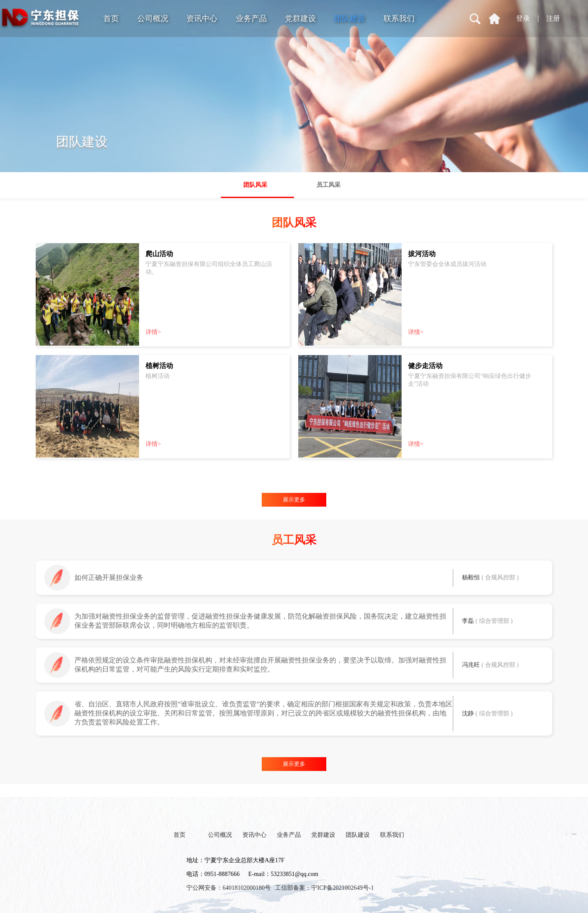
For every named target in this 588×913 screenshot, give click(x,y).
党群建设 (300, 19)
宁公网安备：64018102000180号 (229, 888)
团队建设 (350, 19)
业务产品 (251, 19)
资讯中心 (202, 19)
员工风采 (328, 185)
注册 (553, 18)
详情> (153, 332)
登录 (523, 18)
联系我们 (399, 19)
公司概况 (153, 19)
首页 (111, 19)
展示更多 (294, 500)
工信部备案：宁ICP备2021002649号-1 (324, 888)
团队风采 (255, 185)
